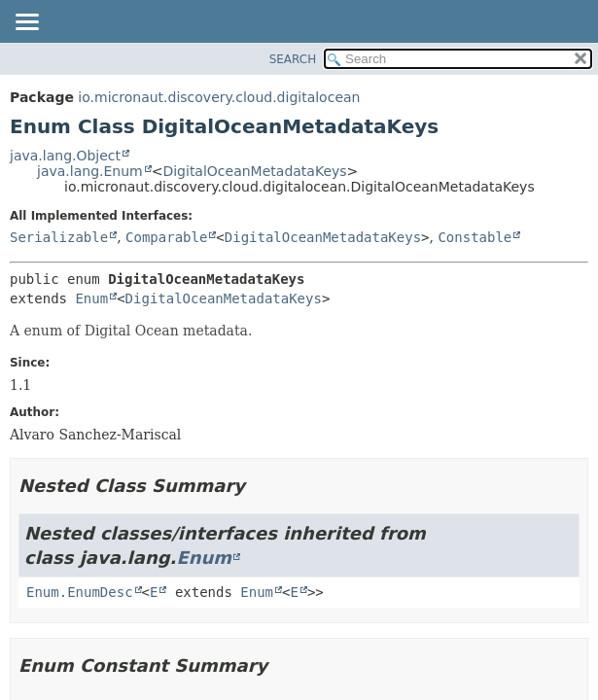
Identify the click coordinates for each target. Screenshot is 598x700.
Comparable (166, 237)
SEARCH (293, 59)
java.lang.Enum (90, 171)
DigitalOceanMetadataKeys (254, 171)
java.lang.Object (65, 156)
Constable (475, 237)
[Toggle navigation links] (26, 23)
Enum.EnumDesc (80, 592)
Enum (91, 298)
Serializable (59, 237)
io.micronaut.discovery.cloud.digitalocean (219, 97)
